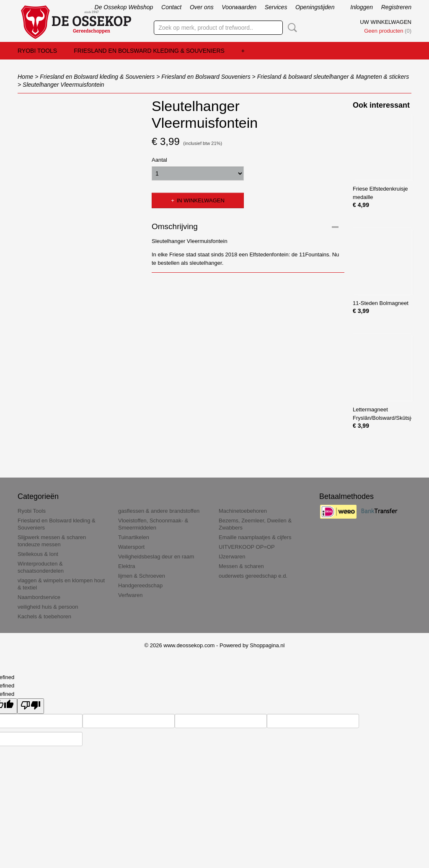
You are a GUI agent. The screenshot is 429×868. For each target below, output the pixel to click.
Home (25, 77)
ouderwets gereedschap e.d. (253, 576)
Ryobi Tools (37, 51)
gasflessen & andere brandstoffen (159, 511)
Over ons (202, 7)
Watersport (131, 547)
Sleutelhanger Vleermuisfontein (63, 85)
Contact (171, 7)
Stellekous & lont (38, 554)
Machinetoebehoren (243, 511)
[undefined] (31, 706)
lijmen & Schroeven (142, 576)
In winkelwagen (201, 200)
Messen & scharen (241, 566)
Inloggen (362, 7)
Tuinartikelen (134, 537)
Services (276, 7)
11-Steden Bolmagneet (381, 303)
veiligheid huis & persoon (48, 607)
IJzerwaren (232, 557)
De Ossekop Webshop (124, 7)
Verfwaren (131, 595)
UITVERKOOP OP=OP (247, 547)
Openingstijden (315, 7)
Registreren (396, 7)
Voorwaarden (239, 7)
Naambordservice (39, 597)
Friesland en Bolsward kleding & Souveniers (149, 51)
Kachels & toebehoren (44, 616)
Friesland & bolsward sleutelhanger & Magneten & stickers (333, 77)
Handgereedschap (140, 585)
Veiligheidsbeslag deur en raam (156, 557)
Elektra (127, 566)
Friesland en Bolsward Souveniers (206, 77)
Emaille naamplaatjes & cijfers (255, 537)
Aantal (159, 160)
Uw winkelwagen (386, 22)
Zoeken (291, 28)
